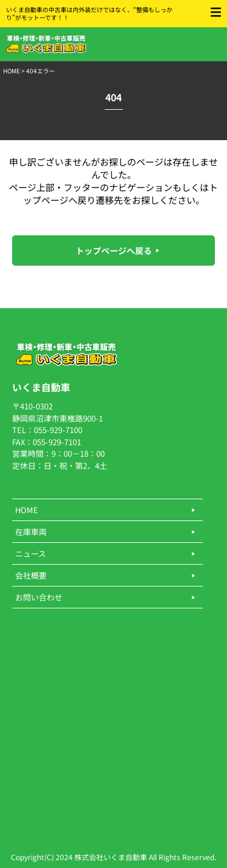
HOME (12, 71)
